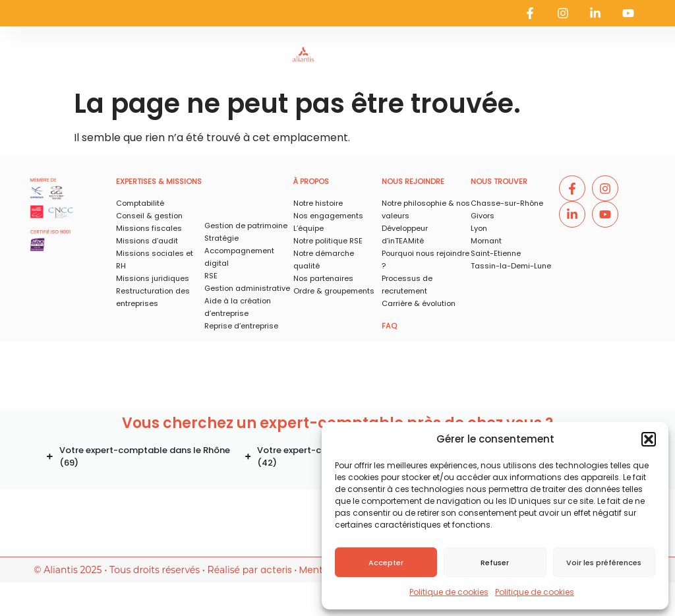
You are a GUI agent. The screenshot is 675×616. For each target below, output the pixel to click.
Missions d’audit (147, 241)
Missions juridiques (153, 278)
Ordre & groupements (334, 291)
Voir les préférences (604, 563)
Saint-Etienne (496, 253)
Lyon (479, 228)
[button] (649, 439)
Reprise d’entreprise (241, 326)
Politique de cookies (449, 592)
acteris (276, 570)
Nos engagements (328, 216)
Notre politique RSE (328, 241)
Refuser (495, 563)
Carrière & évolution (419, 303)
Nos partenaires (323, 278)
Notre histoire (318, 203)
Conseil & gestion (149, 216)
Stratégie (221, 238)
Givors (483, 216)
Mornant (486, 241)
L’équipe (308, 228)
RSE (211, 276)
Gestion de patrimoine (246, 226)
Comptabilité (140, 203)
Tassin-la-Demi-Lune (511, 266)
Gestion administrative (247, 288)
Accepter (386, 563)
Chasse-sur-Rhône (507, 203)
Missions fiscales (149, 228)
